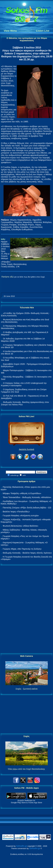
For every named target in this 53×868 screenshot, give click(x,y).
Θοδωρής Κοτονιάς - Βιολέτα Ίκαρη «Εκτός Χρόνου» (27, 553)
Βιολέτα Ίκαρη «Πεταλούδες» (16, 512)
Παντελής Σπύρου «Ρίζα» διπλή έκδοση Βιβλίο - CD (27, 508)
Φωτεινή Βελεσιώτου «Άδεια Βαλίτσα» (20, 526)
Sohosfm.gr (22, 846)
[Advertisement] (27, 609)
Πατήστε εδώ (8, 277)
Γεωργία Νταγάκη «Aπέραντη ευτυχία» (21, 515)
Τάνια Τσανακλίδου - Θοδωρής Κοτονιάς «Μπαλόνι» (27, 497)
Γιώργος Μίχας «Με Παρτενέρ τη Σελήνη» (22, 549)
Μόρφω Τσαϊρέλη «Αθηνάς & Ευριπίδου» (22, 493)
